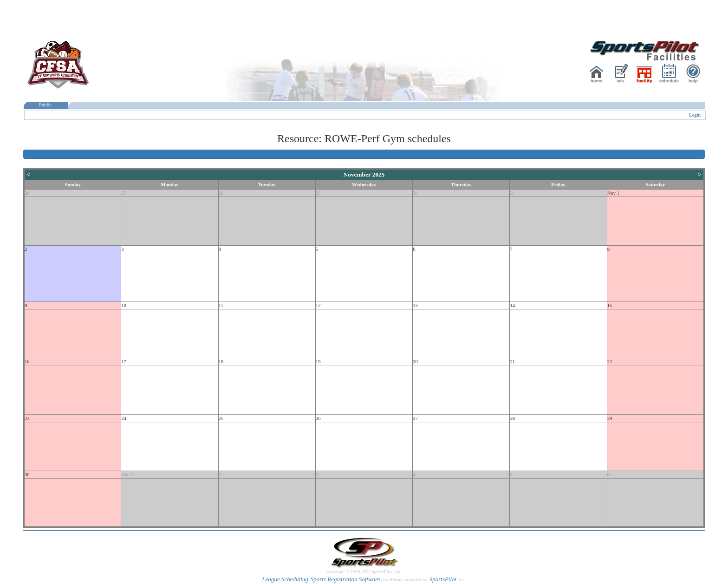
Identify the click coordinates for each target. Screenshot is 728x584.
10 (124, 305)
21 (512, 362)
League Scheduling (285, 579)
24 (124, 418)
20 (415, 362)
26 (27, 193)
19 (318, 362)
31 (512, 193)
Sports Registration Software (345, 579)
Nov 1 (613, 193)
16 (27, 362)
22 (610, 362)
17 (124, 362)
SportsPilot (443, 579)
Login (695, 115)
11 (221, 305)
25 (221, 418)
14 (512, 305)
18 (221, 362)
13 (415, 305)
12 (318, 305)
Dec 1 (127, 475)
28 (221, 193)
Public (45, 105)
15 (610, 305)
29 (318, 193)
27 (124, 193)
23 (27, 418)
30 (415, 193)
